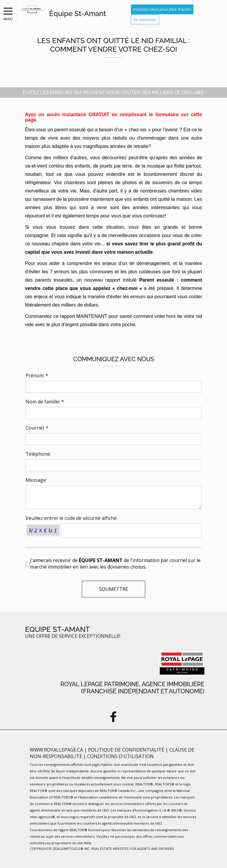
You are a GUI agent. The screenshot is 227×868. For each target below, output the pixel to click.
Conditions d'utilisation (120, 756)
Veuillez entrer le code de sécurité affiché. (72, 518)
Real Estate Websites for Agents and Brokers (133, 849)
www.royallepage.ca (56, 750)
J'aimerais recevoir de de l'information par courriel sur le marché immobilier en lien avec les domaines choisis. (115, 564)
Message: (36, 480)
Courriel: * (37, 428)
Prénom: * (37, 375)
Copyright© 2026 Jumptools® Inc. (60, 849)
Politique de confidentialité (127, 750)
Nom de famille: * (45, 402)
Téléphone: (38, 454)
